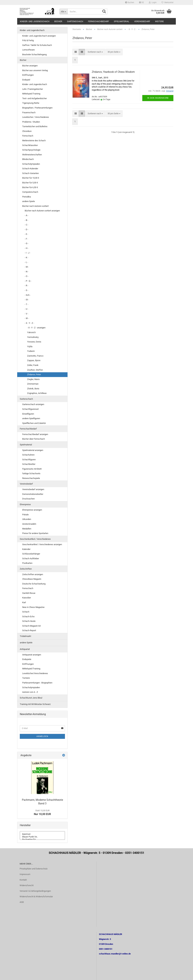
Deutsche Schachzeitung (34, 584)
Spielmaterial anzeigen (33, 450)
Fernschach (28, 136)
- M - (27, 267)
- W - (27, 318)
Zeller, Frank (33, 365)
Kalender (26, 549)
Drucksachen (28, 499)
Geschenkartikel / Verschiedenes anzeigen (42, 544)
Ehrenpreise (25, 504)
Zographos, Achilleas (37, 393)
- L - (26, 262)
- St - (27, 300)
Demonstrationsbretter (33, 494)
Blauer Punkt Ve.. (42, 837)
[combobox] (95, 52)
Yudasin (31, 351)
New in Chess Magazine (33, 607)
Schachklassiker (30, 145)
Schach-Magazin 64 (31, 626)
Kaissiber (27, 598)
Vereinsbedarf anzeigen (33, 489)
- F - (26, 239)
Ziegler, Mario (33, 379)
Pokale (25, 515)
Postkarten (27, 563)
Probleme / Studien (31, 122)
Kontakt (23, 880)
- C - (26, 225)
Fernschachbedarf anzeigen (35, 434)
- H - (27, 248)
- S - (26, 290)
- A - (26, 215)
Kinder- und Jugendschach (35, 21)
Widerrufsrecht (27, 885)
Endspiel (26, 80)
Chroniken (27, 131)
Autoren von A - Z (30, 692)
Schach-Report (29, 630)
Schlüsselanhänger (31, 554)
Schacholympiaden (31, 164)
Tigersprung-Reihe (31, 103)
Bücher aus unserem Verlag (35, 70)
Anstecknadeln (29, 524)
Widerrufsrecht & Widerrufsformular (36, 897)
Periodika (27, 197)
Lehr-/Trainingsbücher (33, 89)
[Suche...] (63, 11)
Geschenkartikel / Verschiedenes (35, 539)
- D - (27, 229)
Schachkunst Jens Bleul (31, 698)
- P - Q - (28, 281)
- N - (27, 272)
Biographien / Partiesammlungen (37, 108)
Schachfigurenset (30, 409)
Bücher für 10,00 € (31, 178)
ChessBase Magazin (32, 579)
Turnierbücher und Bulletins (35, 126)
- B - (26, 220)
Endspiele (27, 659)
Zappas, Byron (34, 360)
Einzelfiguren (28, 414)
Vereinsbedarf (142, 21)
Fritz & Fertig (28, 40)
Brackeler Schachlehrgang (34, 54)
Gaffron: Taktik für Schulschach (37, 45)
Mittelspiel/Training (31, 94)
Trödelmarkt (25, 636)
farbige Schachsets (31, 473)
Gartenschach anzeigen (33, 404)
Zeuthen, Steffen (35, 370)
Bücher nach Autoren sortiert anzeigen (42, 211)
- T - (26, 304)
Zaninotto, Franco (35, 356)
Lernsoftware (28, 50)
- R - (26, 286)
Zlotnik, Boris (33, 389)
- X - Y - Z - (29, 323)
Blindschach (28, 159)
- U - (26, 309)
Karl (24, 602)
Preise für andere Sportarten (35, 533)
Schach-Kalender (30, 169)
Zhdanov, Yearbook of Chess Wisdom (113, 72)
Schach (26, 612)
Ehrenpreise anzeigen (32, 510)
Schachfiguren (29, 460)
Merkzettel (167, 2)
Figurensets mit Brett (32, 469)
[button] (141, 2)
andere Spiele (29, 201)
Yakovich (31, 332)
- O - (27, 276)
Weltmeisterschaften (32, 155)
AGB (22, 902)
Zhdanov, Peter (34, 374)
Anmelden (42, 736)
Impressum (25, 874)
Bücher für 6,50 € (30, 187)
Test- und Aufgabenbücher (35, 98)
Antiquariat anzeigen (32, 655)
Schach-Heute (29, 621)
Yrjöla (30, 346)
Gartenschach (75, 21)
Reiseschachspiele (31, 478)
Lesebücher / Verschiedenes (36, 117)
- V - (26, 314)
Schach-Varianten (31, 173)
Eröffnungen (28, 75)
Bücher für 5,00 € (30, 183)
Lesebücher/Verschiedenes (35, 673)
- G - (27, 243)
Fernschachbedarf (98, 21)
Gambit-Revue (29, 593)
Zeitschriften (26, 569)
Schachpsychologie (31, 150)
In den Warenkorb (158, 98)
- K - (26, 257)
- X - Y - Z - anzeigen (36, 328)
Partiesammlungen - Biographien (37, 683)
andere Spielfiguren (31, 418)
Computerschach (30, 192)
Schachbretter (29, 464)
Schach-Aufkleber (31, 558)
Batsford (42, 834)
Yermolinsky (33, 337)
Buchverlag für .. (42, 839)
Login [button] (153, 2)
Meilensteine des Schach (34, 141)
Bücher (58, 21)
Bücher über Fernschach (34, 439)
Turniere (26, 678)
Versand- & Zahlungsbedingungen (35, 891)
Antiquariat (25, 649)
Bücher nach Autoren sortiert (35, 206)
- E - (26, 234)
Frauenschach (29, 112)
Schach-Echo (28, 616)
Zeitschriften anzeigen (33, 574)
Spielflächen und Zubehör (34, 423)
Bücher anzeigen (30, 66)
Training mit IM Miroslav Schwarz (35, 704)
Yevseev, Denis (34, 342)
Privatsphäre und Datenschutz (34, 869)
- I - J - (28, 253)
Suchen (130, 2)
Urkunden (27, 519)
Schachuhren (28, 455)
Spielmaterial (122, 21)
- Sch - (28, 295)
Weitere (159, 21)
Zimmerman (33, 384)
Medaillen (27, 529)
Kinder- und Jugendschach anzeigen (39, 36)
